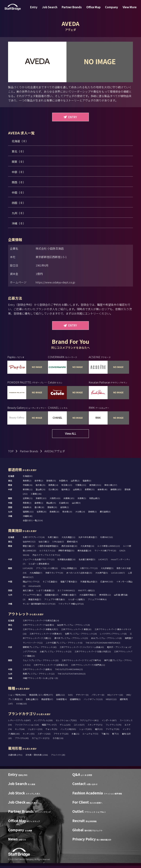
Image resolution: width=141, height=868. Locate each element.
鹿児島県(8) (105, 514)
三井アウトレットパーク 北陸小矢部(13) (93, 654)
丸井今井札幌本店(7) (88, 539)
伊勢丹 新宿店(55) (66, 553)
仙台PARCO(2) (29, 544)
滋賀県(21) (28, 501)
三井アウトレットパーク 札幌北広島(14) (41, 623)
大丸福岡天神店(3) (88, 597)
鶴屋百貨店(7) (35, 601)
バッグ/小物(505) (68, 731)
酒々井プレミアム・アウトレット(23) (71, 640)
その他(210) (21, 706)
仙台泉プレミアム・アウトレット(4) (73, 627)
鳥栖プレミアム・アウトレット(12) (39, 676)
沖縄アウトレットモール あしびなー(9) (40, 680)
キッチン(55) (29, 736)
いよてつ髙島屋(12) (45, 593)
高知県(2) (65, 509)
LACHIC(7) (103, 562)
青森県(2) (27, 483)
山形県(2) (75, 483)
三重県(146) (36, 496)
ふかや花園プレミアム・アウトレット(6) (64, 645)
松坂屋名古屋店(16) (67, 562)
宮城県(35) (51, 483)
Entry (37, 10)
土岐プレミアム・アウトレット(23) (56, 654)
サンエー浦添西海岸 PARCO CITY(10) (39, 606)
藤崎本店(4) (72, 544)
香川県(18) (39, 509)
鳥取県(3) (27, 505)
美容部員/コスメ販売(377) (41, 697)
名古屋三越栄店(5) (87, 562)
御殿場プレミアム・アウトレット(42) (40, 649)
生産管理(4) (62, 702)
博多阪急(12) (105, 597)
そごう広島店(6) (50, 584)
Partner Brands (72, 10)
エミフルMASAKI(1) (66, 593)
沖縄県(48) (28, 518)
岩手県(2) (39, 483)
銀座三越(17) (29, 548)
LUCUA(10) (28, 570)
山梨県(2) (77, 492)
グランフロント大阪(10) (47, 570)
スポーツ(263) (44, 736)
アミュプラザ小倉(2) (32, 597)
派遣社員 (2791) (15, 757)
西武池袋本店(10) (69, 548)
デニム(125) (65, 727)
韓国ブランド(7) (49, 727)
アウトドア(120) (61, 736)
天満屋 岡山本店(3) (89, 584)
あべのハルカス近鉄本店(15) (79, 575)
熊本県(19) (67, 514)
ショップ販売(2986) (17, 697)
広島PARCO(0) (107, 584)
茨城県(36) (28, 487)
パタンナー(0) (98, 697)
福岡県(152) (28, 514)
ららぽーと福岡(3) (76, 601)
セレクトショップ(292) (66, 723)
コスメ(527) (79, 727)
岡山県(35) (51, 505)
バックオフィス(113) (93, 702)
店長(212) (60, 697)
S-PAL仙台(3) (58, 544)
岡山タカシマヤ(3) (31, 584)
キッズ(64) (20, 731)
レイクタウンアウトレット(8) (113, 636)
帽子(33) (99, 731)
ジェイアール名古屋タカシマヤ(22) (39, 562)
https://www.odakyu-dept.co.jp (55, 282)
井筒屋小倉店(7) (69, 597)
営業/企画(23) (32, 702)
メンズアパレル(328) (43, 723)
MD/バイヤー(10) (115, 697)
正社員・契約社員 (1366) (37, 757)
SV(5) (70, 697)
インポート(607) (109, 723)
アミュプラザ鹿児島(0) (55, 601)
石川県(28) (53, 492)
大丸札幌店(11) (68, 539)
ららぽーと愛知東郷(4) (39, 566)
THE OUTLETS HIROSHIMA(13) (69, 671)
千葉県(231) (81, 487)
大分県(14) (80, 514)
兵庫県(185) (69, 501)
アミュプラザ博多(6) (97, 601)
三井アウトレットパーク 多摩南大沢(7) (40, 632)
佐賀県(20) (42, 514)
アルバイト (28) (58, 757)
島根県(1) (39, 505)
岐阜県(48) (103, 492)
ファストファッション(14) (27, 727)
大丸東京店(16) (87, 548)
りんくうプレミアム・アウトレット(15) (41, 663)
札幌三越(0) (53, 539)
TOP (11, 453)
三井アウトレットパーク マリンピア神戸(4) (81, 663)
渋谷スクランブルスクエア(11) (46, 557)
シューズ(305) (85, 731)
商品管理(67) (47, 702)
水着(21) (75, 736)
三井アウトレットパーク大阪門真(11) (88, 667)
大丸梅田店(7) (36, 575)
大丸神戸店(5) (102, 575)
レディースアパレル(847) (19, 723)
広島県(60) (64, 505)
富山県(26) (40, 492)
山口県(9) (76, 505)
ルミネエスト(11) (47, 553)
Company (109, 10)
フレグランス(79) (113, 727)
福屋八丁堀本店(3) (69, 584)
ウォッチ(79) (51, 731)
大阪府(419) (55, 501)
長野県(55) (90, 492)
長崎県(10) (54, 514)
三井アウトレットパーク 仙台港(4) (38, 627)
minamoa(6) (35, 588)
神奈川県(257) (111, 487)
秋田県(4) (63, 483)
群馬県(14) (53, 487)
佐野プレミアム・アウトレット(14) (81, 636)
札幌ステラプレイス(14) (34, 539)
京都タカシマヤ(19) (54, 575)
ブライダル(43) (22, 740)
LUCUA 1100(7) (118, 575)
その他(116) (58, 740)
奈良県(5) (82, 501)
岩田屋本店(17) (51, 597)
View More (126, 10)
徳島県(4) (27, 509)
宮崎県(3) (92, 514)
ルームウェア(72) (90, 736)
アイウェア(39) (113, 731)
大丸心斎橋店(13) (69, 570)
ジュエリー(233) (35, 731)
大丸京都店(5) (107, 570)
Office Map (93, 10)
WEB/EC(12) (111, 702)
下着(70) (105, 736)
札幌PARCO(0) (107, 539)
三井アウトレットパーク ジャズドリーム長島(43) (82, 649)
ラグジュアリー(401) (89, 723)
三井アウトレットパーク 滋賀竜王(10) (51, 667)
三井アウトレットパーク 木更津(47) (46, 636)
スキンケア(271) (95, 727)
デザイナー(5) (82, 697)
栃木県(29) (40, 487)
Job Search (52, 10)
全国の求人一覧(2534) (33, 523)
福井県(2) (66, 492)
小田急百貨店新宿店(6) (48, 548)
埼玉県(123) (67, 487)
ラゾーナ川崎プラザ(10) (105, 553)
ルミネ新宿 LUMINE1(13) (109, 548)
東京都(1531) (95, 487)
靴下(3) (115, 736)
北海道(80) (28, 478)
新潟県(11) (28, 492)
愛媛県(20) (52, 509)
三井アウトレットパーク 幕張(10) (76, 632)
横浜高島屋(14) (84, 553)
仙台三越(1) (44, 544)
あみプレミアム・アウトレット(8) (106, 640)
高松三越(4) (28, 593)
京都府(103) (41, 501)
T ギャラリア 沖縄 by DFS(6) (71, 606)
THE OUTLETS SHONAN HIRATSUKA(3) (103, 645)
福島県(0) (87, 483)
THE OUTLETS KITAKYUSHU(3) (72, 676)
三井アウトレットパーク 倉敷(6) (37, 671)
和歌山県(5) (95, 501)
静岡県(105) (116, 492)
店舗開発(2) (75, 702)
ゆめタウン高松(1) (86, 593)
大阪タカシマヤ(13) (89, 570)
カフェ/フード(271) (41, 740)
